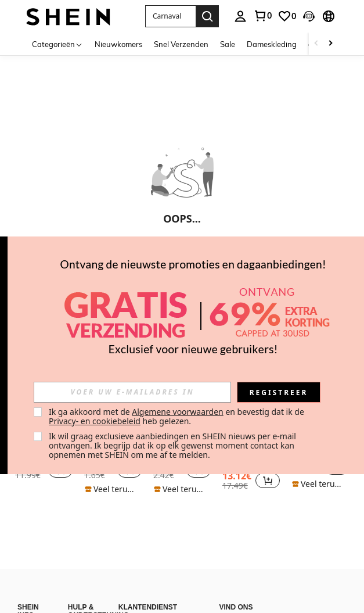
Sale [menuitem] (228, 44)
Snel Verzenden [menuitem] (181, 44)
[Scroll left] (316, 44)
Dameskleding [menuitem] (272, 44)
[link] (287, 16)
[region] (239, 481)
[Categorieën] (57, 44)
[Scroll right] (330, 44)
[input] (132, 392)
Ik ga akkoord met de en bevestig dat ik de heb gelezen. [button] (177, 416)
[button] (170, 16)
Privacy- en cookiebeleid (95, 421)
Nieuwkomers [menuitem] (118, 44)
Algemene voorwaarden (177, 412)
